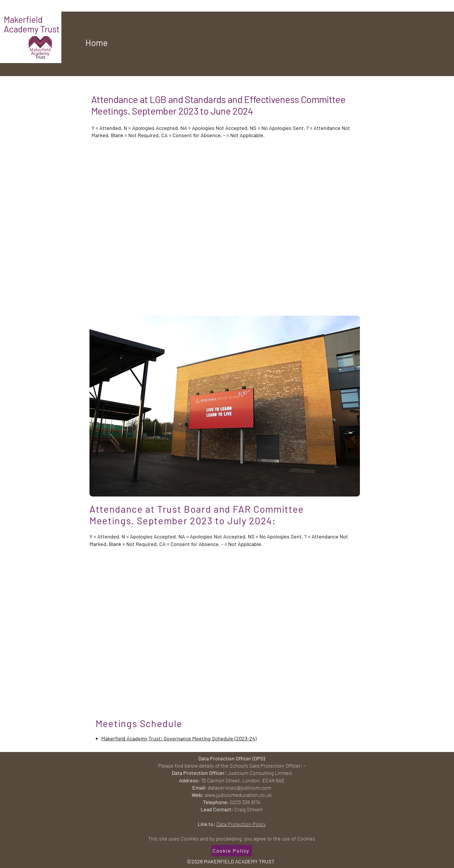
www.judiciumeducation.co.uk (238, 795)
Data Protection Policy (241, 824)
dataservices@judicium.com (239, 788)
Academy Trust (32, 29)
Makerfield (24, 19)
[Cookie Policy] (231, 851)
